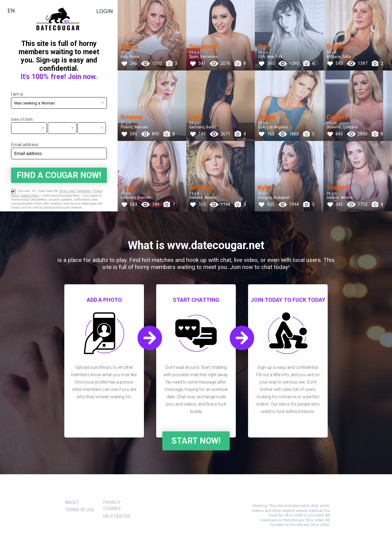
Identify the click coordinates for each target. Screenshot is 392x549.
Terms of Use (80, 510)
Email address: (25, 145)
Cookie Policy (30, 196)
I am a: (17, 94)
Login (105, 11)
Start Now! (196, 441)
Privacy (112, 502)
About (72, 502)
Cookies (112, 509)
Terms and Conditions (75, 191)
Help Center (117, 516)
